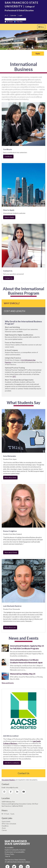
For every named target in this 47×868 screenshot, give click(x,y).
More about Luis (10, 627)
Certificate (8, 156)
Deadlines (5, 826)
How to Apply (9, 217)
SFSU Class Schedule (9, 824)
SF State (9, 22)
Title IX (7, 856)
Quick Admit (6, 821)
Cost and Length (15, 311)
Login (20, 15)
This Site (18, 22)
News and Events (8, 683)
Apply (38, 53)
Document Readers (8, 780)
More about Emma (11, 552)
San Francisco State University (15, 860)
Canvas (4, 830)
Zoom (4, 828)
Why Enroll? (12, 303)
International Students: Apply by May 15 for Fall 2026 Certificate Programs (27, 647)
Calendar (13, 15)
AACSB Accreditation (12, 763)
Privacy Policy (9, 854)
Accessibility (9, 848)
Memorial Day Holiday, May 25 (23, 674)
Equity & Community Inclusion (15, 850)
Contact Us (9, 278)
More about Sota (10, 477)
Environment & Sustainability (15, 852)
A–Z (6, 15)
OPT (14, 376)
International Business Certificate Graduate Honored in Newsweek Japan (26, 661)
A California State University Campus (17, 862)
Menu (42, 27)
